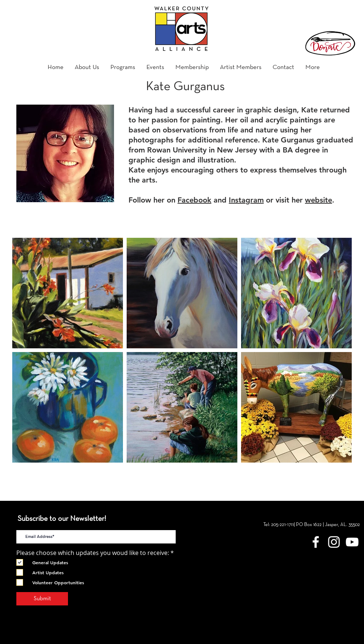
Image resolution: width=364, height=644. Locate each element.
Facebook (194, 200)
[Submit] (42, 599)
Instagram (246, 200)
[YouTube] (352, 542)
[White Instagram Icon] (334, 542)
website (318, 200)
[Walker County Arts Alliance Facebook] (316, 542)
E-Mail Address (37, 524)
